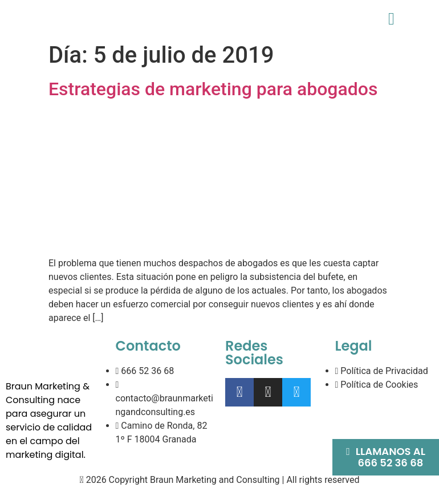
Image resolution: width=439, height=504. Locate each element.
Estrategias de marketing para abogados (213, 89)
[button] (391, 19)
